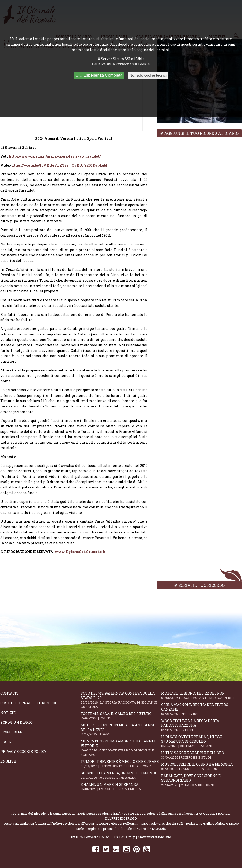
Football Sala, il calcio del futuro (121, 716)
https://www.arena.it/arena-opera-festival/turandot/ (55, 156)
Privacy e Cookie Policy (24, 752)
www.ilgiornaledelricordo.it (80, 552)
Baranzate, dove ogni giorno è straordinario (201, 780)
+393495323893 (134, 814)
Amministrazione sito (154, 837)
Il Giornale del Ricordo (29, 814)
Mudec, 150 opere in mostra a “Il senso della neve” (121, 730)
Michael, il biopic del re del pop (201, 695)
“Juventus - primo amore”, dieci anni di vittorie (121, 748)
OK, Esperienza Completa (99, 75)
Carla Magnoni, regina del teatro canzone (201, 709)
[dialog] (74, 552)
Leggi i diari (12, 732)
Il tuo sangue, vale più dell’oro (201, 755)
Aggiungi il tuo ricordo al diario (199, 133)
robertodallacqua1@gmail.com (170, 814)
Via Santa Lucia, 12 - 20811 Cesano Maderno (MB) (84, 814)
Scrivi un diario (17, 722)
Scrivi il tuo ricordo (199, 585)
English (9, 761)
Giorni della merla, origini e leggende (121, 775)
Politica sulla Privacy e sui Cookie (121, 64)
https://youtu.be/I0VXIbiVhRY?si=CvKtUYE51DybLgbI (59, 165)
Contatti (9, 693)
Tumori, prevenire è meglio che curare (121, 764)
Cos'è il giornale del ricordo (29, 703)
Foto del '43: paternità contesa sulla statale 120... (121, 700)
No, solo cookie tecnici (148, 75)
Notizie (8, 713)
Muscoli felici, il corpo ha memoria (201, 766)
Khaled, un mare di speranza (121, 787)
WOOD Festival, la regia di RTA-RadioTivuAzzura (201, 725)
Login (6, 742)
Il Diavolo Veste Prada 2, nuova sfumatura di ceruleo (201, 741)
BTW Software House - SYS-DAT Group (106, 837)
